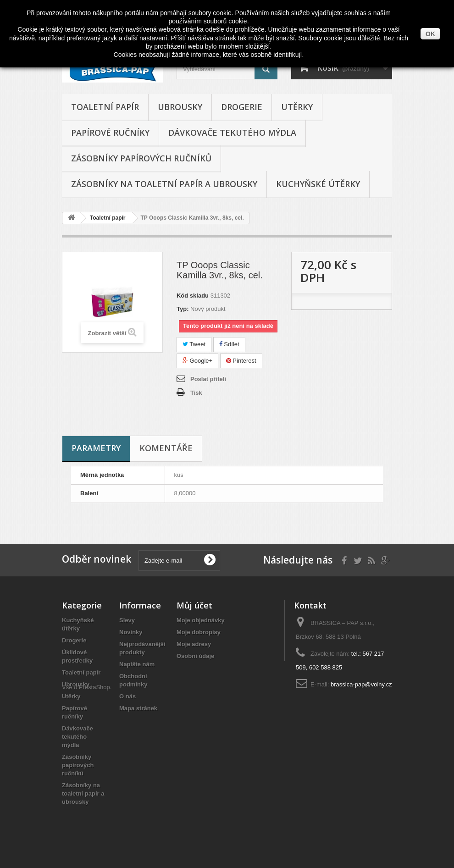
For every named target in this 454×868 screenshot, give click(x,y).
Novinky (131, 632)
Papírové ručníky (110, 133)
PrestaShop (94, 818)
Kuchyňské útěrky (318, 184)
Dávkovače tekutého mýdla (232, 133)
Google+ (197, 361)
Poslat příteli (208, 379)
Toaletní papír (105, 107)
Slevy (127, 620)
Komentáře (166, 448)
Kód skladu (193, 296)
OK (430, 34)
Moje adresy (194, 644)
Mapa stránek (138, 708)
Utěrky (297, 107)
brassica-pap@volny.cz (361, 684)
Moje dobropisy (199, 632)
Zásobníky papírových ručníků (141, 158)
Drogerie (242, 107)
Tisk (196, 393)
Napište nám (137, 664)
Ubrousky (180, 107)
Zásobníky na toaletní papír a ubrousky (164, 184)
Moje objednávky (201, 620)
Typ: (183, 309)
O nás (127, 696)
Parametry (96, 448)
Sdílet (229, 344)
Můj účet (194, 605)
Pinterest (241, 361)
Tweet (194, 344)
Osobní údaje (195, 656)
